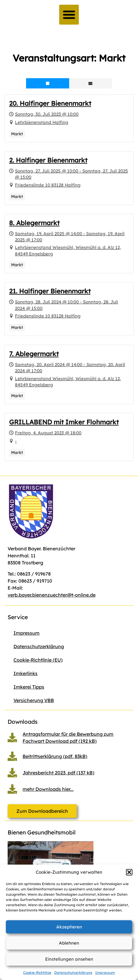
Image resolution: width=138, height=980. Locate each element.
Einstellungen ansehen (69, 959)
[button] (129, 872)
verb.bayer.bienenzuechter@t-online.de (52, 595)
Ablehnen (69, 943)
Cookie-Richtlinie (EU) (38, 660)
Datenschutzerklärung (73, 973)
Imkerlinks (25, 673)
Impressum (105, 973)
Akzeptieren (69, 927)
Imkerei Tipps (29, 687)
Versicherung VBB (34, 700)
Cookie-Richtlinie (37, 973)
